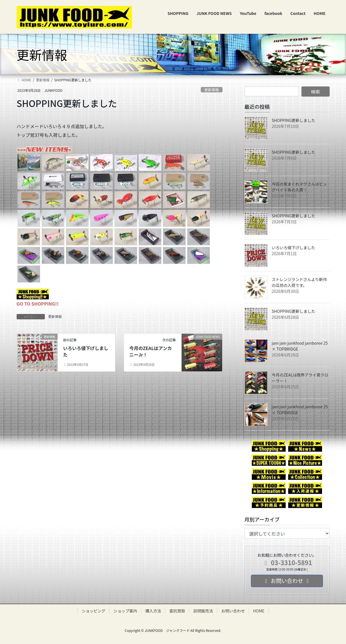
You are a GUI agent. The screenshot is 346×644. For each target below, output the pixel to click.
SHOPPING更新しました (294, 120)
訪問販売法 (203, 611)
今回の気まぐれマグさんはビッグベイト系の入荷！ (299, 187)
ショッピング (93, 611)
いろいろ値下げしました (86, 351)
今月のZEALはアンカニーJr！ (151, 351)
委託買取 (177, 611)
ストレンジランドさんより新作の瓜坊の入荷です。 (299, 282)
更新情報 (212, 90)
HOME (259, 611)
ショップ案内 (125, 611)
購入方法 (153, 611)
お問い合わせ (233, 611)
